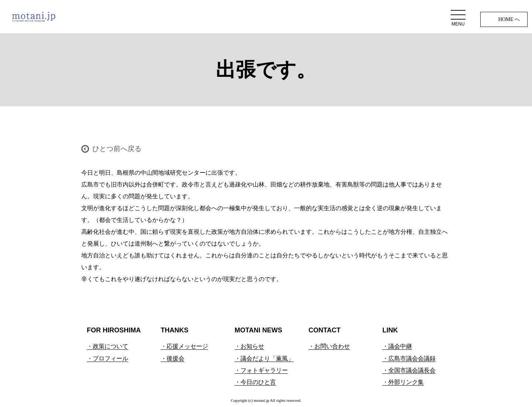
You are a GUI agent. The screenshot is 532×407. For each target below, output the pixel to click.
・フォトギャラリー (261, 370)
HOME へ (509, 19)
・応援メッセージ (184, 346)
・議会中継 (397, 346)
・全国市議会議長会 (409, 370)
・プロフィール (108, 358)
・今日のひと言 (255, 382)
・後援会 (173, 358)
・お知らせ (249, 346)
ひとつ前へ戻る (117, 149)
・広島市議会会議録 (409, 358)
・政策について (108, 346)
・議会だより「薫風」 (264, 358)
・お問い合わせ (329, 346)
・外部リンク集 (403, 382)
